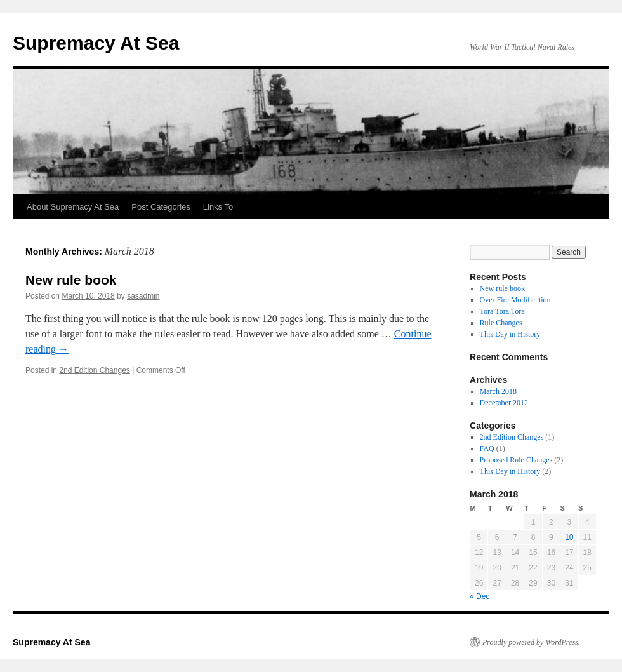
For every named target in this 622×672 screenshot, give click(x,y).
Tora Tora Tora (502, 311)
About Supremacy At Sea (73, 207)
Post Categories (161, 207)
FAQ (487, 448)
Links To (218, 207)
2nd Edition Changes (94, 370)
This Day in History (510, 334)
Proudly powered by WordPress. (531, 642)
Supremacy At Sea (96, 43)
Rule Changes (501, 323)
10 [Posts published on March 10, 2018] (569, 537)
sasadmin (143, 296)
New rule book (71, 280)
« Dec (480, 596)
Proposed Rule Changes (516, 460)
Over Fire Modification (515, 300)
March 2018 (498, 391)
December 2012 (504, 403)
